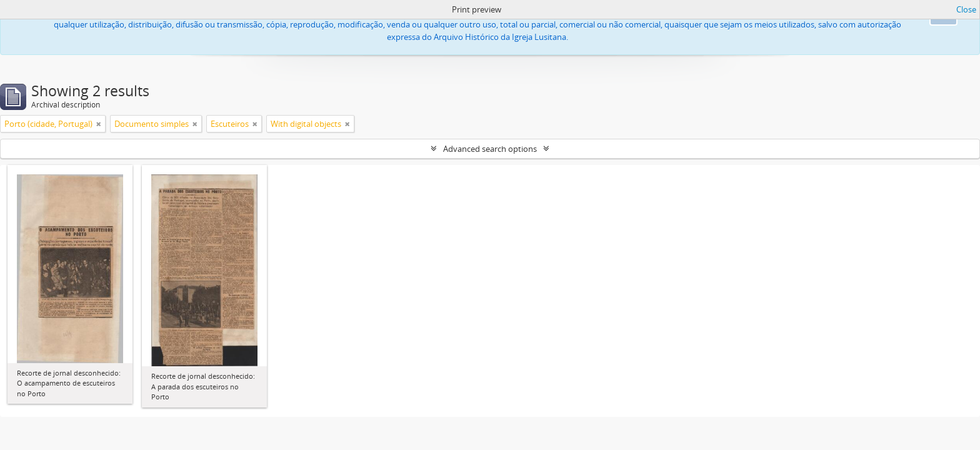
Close (966, 9)
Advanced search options (490, 149)
